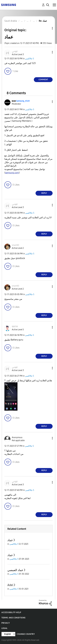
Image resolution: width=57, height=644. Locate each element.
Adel (10, 585)
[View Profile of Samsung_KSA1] (23, 101)
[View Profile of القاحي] (15, 52)
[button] (48, 52)
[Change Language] (8, 634)
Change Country (26, 634)
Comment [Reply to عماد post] (43, 80)
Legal (4, 628)
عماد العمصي (15, 570)
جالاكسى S (29, 59)
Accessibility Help (11, 612)
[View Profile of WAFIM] (15, 327)
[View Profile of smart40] (15, 245)
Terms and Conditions (14, 618)
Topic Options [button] (47, 28)
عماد (10, 540)
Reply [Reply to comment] (44, 193)
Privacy (6, 623)
